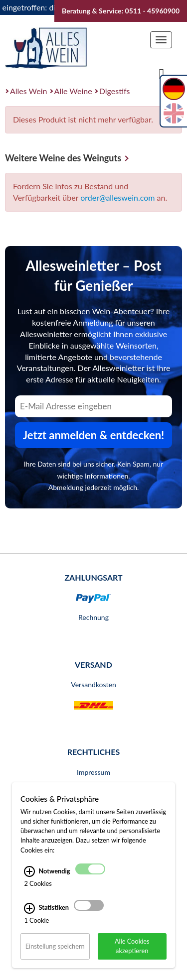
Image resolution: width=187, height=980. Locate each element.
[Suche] (162, 73)
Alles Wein (29, 91)
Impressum (93, 772)
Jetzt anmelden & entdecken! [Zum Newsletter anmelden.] (94, 435)
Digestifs (115, 91)
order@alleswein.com (117, 197)
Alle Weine (73, 91)
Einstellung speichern (55, 946)
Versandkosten (93, 684)
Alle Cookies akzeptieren (132, 946)
